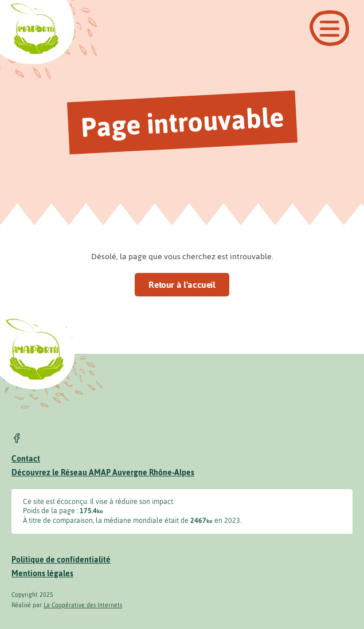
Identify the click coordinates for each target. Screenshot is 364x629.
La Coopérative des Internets (83, 605)
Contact (26, 459)
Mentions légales (42, 574)
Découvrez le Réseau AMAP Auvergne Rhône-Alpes (103, 473)
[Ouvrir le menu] (329, 28)
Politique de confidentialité (61, 560)
